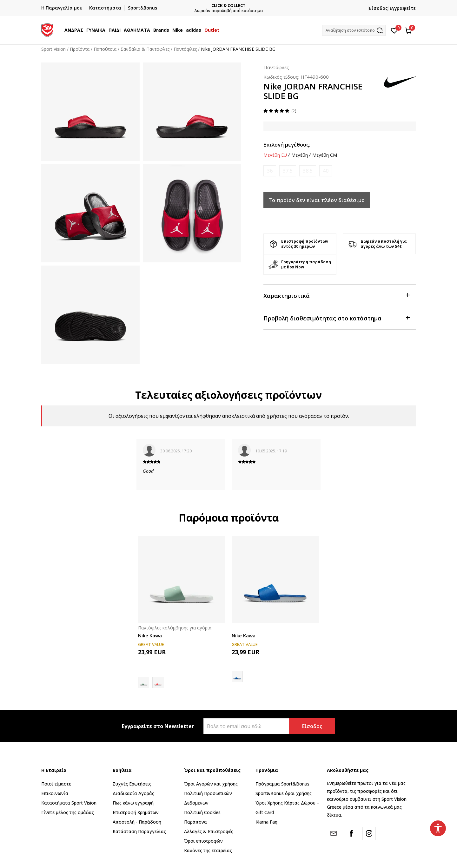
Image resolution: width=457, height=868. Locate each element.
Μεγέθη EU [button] (275, 155)
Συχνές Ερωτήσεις (132, 784)
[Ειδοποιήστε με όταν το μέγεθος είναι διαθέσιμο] (270, 171)
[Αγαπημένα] (394, 30)
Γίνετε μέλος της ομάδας (68, 812)
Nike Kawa (150, 635)
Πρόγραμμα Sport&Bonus (282, 784)
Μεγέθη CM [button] (325, 155)
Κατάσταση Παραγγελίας (139, 831)
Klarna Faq (266, 822)
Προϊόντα (80, 49)
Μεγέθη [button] (300, 155)
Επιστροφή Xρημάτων (136, 812)
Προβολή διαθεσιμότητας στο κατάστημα (336, 318)
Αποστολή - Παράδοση (137, 822)
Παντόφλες (185, 49)
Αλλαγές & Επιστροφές (209, 831)
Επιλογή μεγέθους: (287, 145)
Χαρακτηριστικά (336, 295)
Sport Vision (53, 49)
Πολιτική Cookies (202, 812)
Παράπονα (195, 822)
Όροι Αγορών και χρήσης (211, 784)
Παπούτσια (105, 49)
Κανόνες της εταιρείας (208, 850)
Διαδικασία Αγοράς (133, 793)
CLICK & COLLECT (230, 6)
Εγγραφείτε (403, 8)
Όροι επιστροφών (203, 841)
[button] (354, 30)
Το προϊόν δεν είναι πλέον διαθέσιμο (317, 200)
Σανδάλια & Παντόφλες (145, 49)
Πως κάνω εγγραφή (133, 803)
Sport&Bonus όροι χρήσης (284, 793)
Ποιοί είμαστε (56, 784)
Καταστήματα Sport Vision (69, 803)
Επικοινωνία (55, 793)
